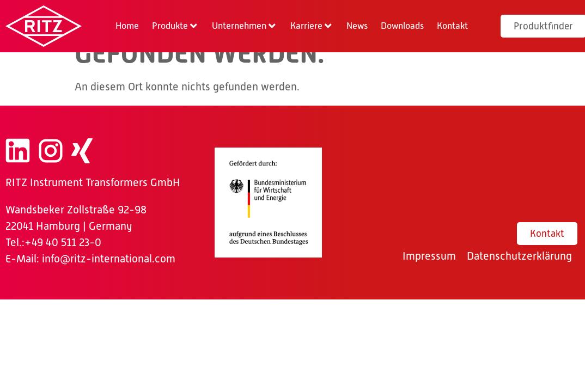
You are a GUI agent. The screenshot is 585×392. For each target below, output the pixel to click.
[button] (175, 26)
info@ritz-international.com (109, 259)
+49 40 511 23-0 (63, 242)
